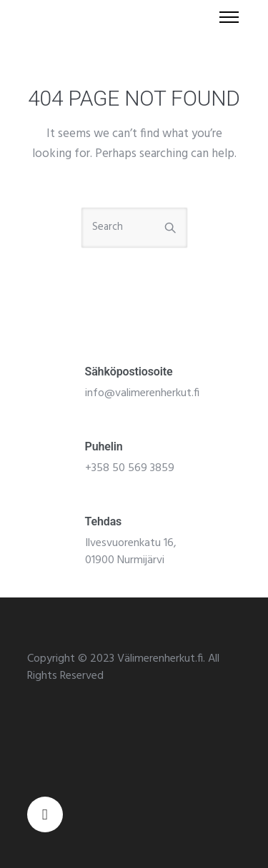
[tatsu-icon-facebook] (45, 814)
